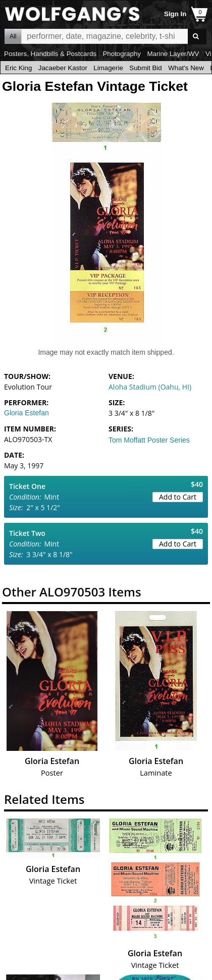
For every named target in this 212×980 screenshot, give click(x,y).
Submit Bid (145, 68)
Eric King (18, 68)
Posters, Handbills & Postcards (50, 54)
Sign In (175, 14)
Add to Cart (178, 497)
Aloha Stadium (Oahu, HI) (150, 387)
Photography (122, 54)
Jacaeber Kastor (63, 68)
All (13, 36)
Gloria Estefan (26, 413)
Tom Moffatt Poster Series (149, 440)
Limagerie (108, 68)
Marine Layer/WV (173, 54)
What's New (186, 68)
